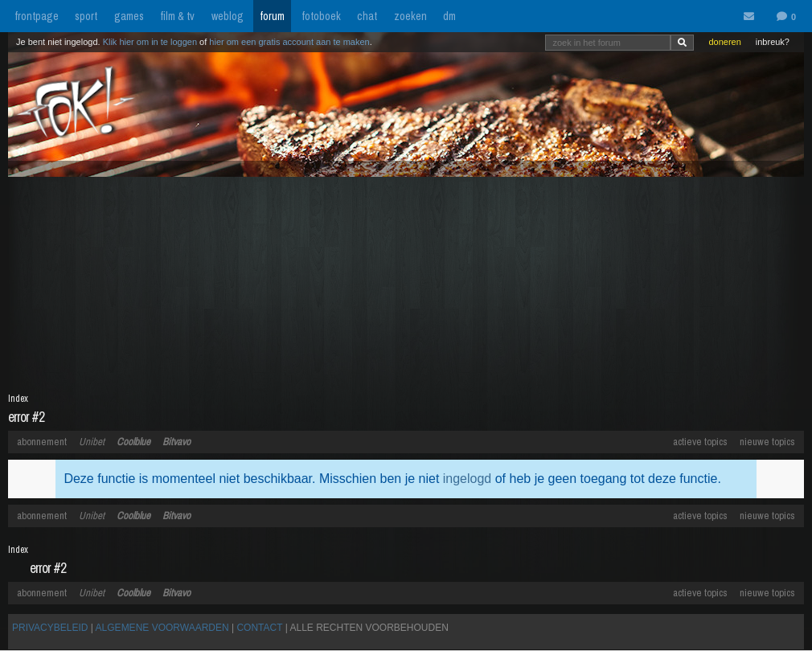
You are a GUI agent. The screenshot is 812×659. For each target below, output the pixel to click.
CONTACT (259, 628)
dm (449, 16)
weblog (228, 16)
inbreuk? (773, 42)
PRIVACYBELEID (50, 628)
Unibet (92, 442)
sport (86, 16)
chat (367, 16)
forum (272, 16)
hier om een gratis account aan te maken (289, 42)
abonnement (42, 442)
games (129, 16)
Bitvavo (176, 442)
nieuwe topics (767, 442)
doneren (724, 42)
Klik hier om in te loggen (150, 42)
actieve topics (700, 442)
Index (18, 399)
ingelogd (468, 479)
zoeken (410, 16)
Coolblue (133, 442)
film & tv (177, 16)
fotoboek (321, 16)
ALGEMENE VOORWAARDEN (162, 628)
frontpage (37, 16)
